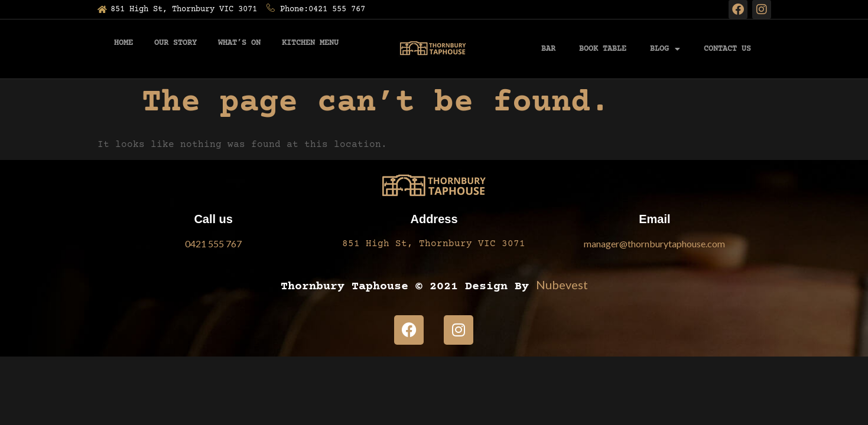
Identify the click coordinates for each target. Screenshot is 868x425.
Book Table (603, 49)
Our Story (175, 43)
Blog (665, 49)
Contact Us (727, 49)
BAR (548, 49)
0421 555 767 (213, 243)
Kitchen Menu (310, 43)
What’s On (239, 43)
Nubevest (562, 285)
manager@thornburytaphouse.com (654, 243)
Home (123, 43)
